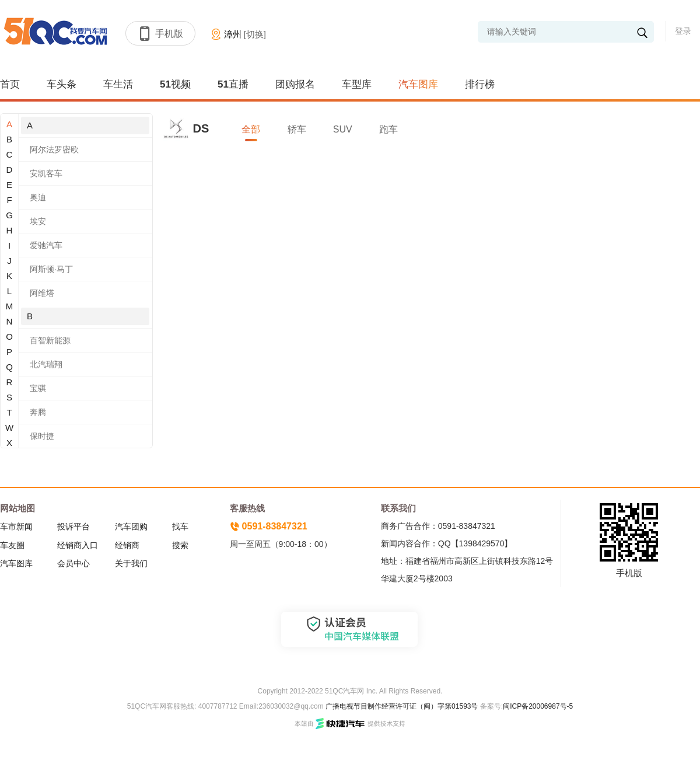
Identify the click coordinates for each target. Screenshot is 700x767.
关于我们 (131, 563)
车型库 (357, 84)
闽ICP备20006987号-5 (538, 706)
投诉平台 (73, 527)
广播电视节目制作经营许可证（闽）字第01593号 (402, 706)
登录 (683, 31)
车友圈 (12, 545)
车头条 (62, 84)
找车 (180, 527)
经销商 (127, 545)
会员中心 (73, 563)
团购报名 (295, 84)
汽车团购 (131, 527)
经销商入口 (78, 545)
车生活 (118, 84)
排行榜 (480, 84)
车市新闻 (16, 527)
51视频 (175, 84)
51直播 (233, 84)
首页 (10, 84)
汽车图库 (418, 84)
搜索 (180, 545)
